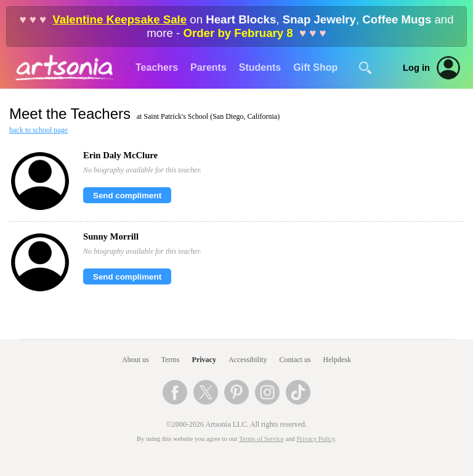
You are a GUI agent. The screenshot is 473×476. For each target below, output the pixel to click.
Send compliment (127, 196)
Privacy (204, 360)
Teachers (157, 67)
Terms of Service (261, 439)
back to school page (38, 130)
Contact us (295, 360)
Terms (171, 360)
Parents (208, 67)
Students (260, 67)
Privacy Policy (316, 439)
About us (135, 360)
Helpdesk (337, 360)
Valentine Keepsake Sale (119, 19)
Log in (416, 68)
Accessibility (248, 360)
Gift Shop (315, 67)
